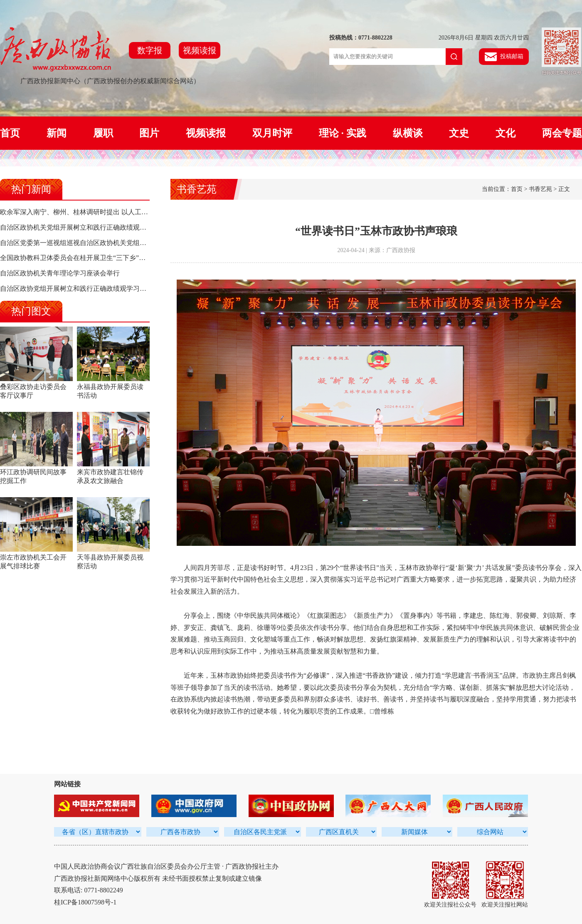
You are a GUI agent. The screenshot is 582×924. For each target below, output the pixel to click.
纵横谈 (408, 133)
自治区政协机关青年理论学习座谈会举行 (60, 273)
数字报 (150, 50)
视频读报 (200, 50)
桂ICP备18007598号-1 (85, 902)
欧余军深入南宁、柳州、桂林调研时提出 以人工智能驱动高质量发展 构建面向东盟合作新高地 (138, 212)
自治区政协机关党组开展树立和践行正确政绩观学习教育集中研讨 (96, 227)
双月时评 (272, 133)
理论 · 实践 (343, 133)
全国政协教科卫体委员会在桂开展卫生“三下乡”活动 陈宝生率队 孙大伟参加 (111, 258)
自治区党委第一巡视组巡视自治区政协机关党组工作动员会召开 (93, 243)
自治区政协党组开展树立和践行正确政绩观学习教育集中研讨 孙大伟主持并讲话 (117, 289)
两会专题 (562, 133)
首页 (10, 133)
